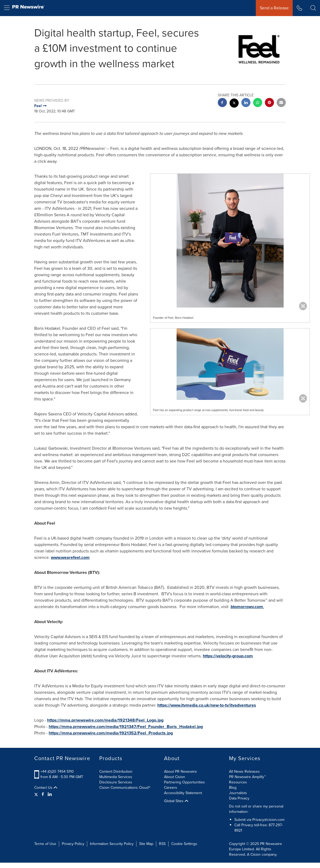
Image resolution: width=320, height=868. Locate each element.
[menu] (7, 8)
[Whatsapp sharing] (258, 103)
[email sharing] (281, 103)
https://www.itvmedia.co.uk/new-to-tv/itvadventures (207, 705)
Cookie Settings (184, 844)
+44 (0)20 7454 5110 (57, 772)
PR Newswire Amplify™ (247, 777)
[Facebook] (43, 794)
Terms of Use (45, 844)
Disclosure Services (116, 782)
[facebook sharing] (222, 103)
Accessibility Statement (183, 793)
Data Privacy (239, 798)
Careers (171, 788)
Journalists (238, 793)
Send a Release (274, 8)
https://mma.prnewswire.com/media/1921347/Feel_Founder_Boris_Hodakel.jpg (126, 727)
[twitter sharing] (234, 104)
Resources (238, 782)
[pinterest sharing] (269, 103)
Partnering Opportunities (184, 782)
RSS (162, 844)
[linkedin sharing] (246, 103)
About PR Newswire (180, 772)
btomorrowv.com (247, 607)
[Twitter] (37, 794)
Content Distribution (116, 772)
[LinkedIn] (50, 794)
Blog (233, 788)
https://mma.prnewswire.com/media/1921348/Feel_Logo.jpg (105, 720)
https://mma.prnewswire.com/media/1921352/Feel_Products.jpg (111, 733)
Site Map (146, 844)
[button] (313, 8)
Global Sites (176, 801)
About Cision (175, 777)
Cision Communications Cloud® (125, 788)
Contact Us (46, 788)
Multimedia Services (116, 777)
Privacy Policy (73, 844)
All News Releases (244, 772)
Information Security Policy (112, 844)
